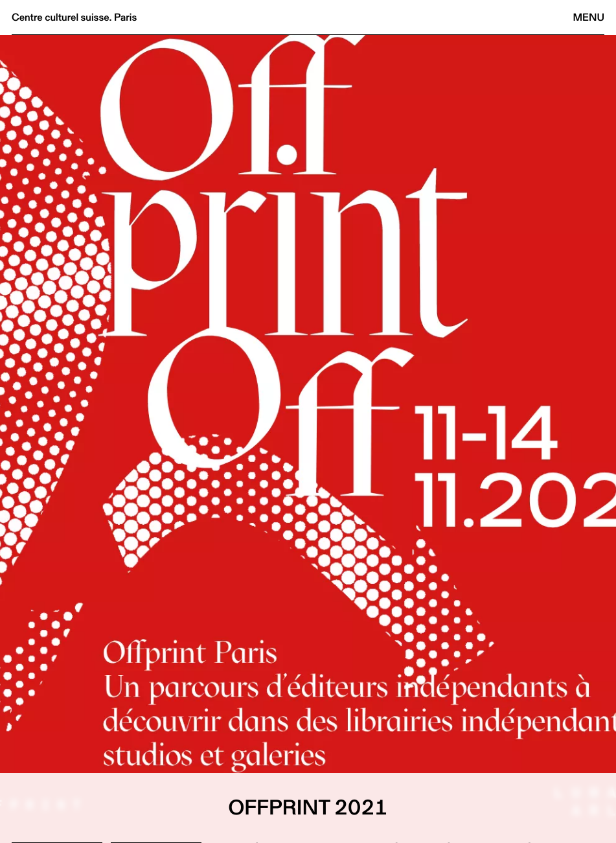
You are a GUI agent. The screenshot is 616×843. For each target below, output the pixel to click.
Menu (589, 17)
